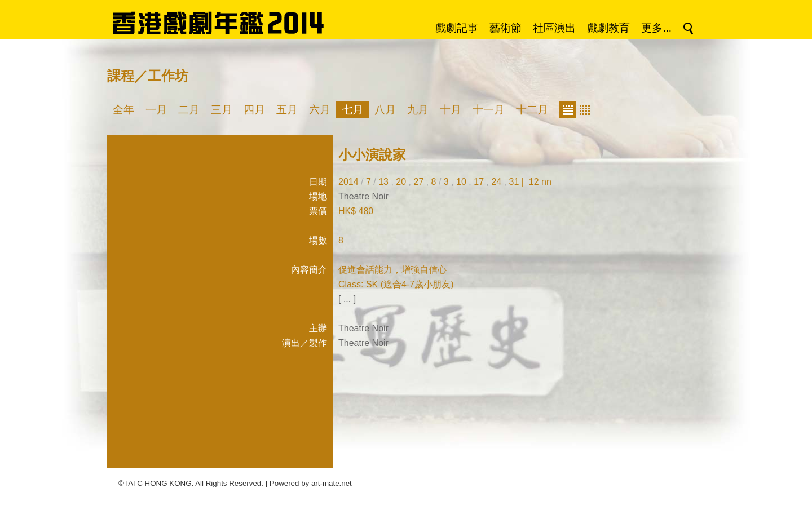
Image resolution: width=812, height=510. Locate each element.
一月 (156, 110)
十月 (451, 110)
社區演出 (554, 28)
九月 (418, 110)
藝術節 (506, 28)
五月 (287, 110)
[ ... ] (347, 299)
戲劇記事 (457, 28)
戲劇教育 (608, 28)
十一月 (489, 110)
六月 (320, 110)
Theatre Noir (363, 196)
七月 (352, 110)
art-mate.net (332, 483)
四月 (254, 110)
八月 (385, 110)
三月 (222, 110)
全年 (123, 110)
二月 (189, 110)
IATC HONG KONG (159, 483)
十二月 (532, 110)
